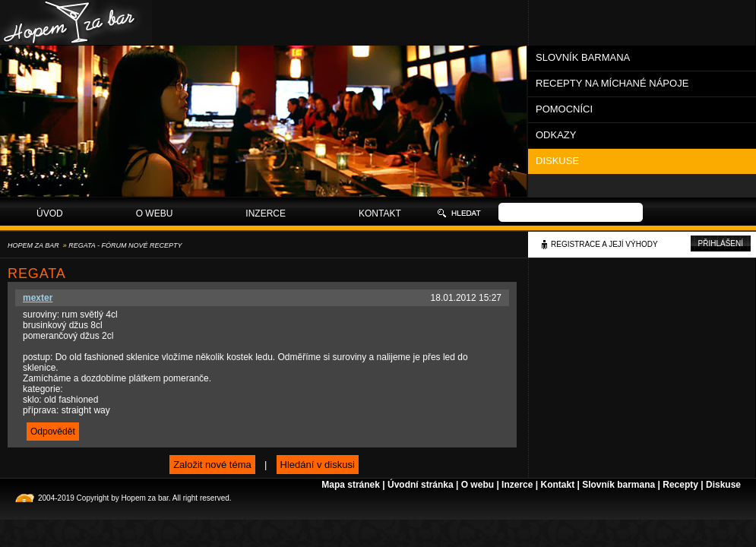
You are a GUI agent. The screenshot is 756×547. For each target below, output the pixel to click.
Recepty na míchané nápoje (612, 83)
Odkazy (556, 135)
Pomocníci (564, 109)
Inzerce (266, 213)
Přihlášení (721, 243)
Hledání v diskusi (318, 465)
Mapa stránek (351, 485)
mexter (38, 298)
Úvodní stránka (421, 485)
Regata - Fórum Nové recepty (125, 245)
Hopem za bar (33, 245)
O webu (155, 213)
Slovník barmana (583, 57)
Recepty (680, 485)
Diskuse (557, 161)
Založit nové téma (212, 465)
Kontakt (380, 213)
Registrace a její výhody (604, 244)
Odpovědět (53, 432)
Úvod (50, 213)
